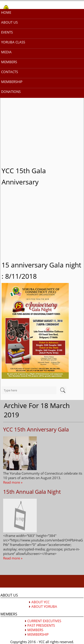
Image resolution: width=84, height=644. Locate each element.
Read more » (13, 482)
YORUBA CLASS (13, 42)
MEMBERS (9, 62)
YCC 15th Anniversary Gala (36, 429)
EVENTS (7, 32)
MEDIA (6, 52)
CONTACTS (10, 72)
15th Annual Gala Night (32, 492)
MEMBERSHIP (12, 82)
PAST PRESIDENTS (41, 625)
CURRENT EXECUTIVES (44, 621)
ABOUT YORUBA (44, 606)
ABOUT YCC (40, 602)
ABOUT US (9, 22)
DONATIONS (11, 92)
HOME (6, 12)
